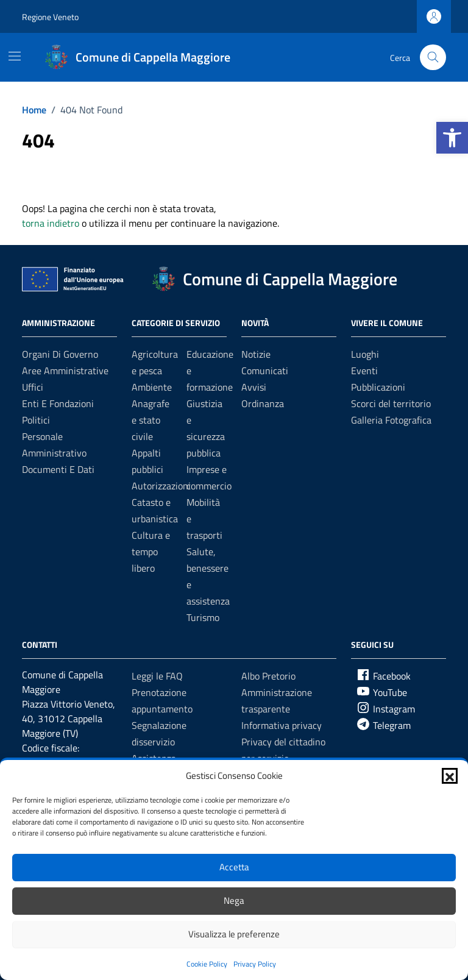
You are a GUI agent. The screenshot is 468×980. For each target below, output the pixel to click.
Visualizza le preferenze (234, 934)
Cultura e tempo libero (151, 552)
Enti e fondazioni (58, 403)
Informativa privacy (282, 725)
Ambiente (152, 387)
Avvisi (254, 387)
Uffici (33, 387)
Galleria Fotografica (391, 420)
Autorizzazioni (161, 486)
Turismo (203, 617)
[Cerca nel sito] (433, 58)
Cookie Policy (207, 964)
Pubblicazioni (378, 387)
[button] (452, 138)
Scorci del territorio (391, 403)
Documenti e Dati (58, 469)
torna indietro (51, 223)
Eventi (364, 371)
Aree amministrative (65, 371)
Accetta (234, 867)
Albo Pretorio (268, 676)
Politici (36, 420)
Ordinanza (263, 403)
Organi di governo (60, 354)
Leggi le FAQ (157, 676)
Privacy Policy (255, 964)
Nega (234, 900)
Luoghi (365, 354)
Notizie (256, 354)
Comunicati (265, 371)
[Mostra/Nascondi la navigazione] (15, 56)
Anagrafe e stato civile (151, 420)
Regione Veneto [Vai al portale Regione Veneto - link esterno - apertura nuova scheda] (50, 17)
